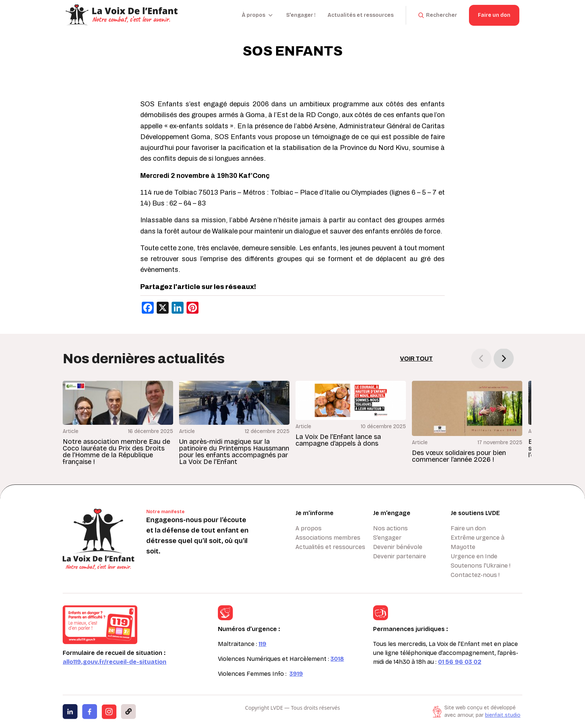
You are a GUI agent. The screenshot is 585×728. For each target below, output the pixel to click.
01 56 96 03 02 (460, 662)
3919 (296, 674)
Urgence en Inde (474, 556)
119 (262, 644)
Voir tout (416, 359)
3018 (337, 659)
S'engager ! (301, 15)
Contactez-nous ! (475, 575)
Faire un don (494, 15)
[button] (504, 358)
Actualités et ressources (361, 15)
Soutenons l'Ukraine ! (481, 566)
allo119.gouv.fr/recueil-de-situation (115, 662)
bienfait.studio (503, 715)
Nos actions (390, 528)
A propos (309, 528)
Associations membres (328, 538)
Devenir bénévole (398, 547)
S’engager (387, 538)
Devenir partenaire (400, 556)
